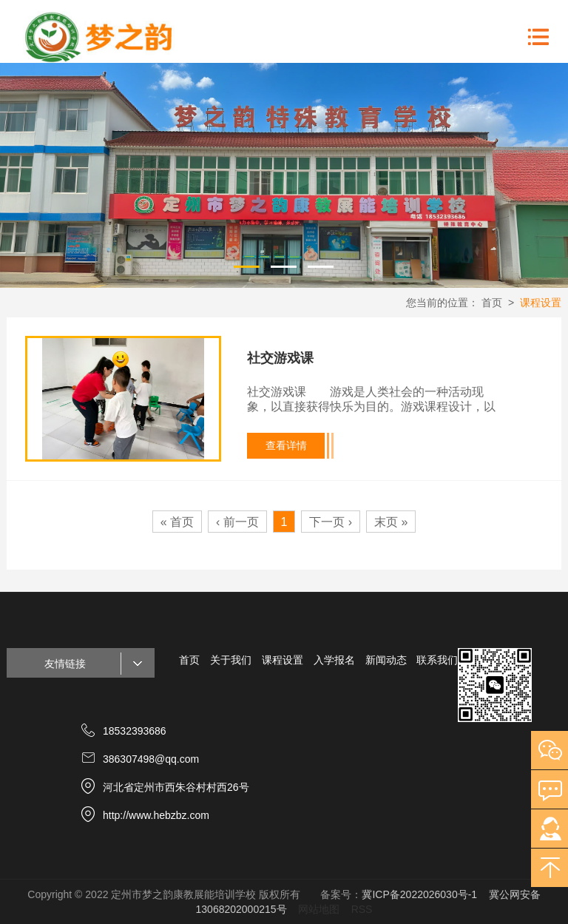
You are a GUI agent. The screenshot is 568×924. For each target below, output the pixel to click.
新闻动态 (386, 660)
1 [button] (247, 266)
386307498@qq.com (151, 759)
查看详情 (286, 445)
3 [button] (321, 266)
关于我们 (231, 660)
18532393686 (135, 731)
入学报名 (334, 660)
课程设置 (541, 303)
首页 (492, 303)
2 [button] (284, 266)
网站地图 (319, 909)
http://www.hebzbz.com (156, 815)
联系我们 (437, 660)
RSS (362, 909)
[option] (284, 175)
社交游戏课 (280, 358)
